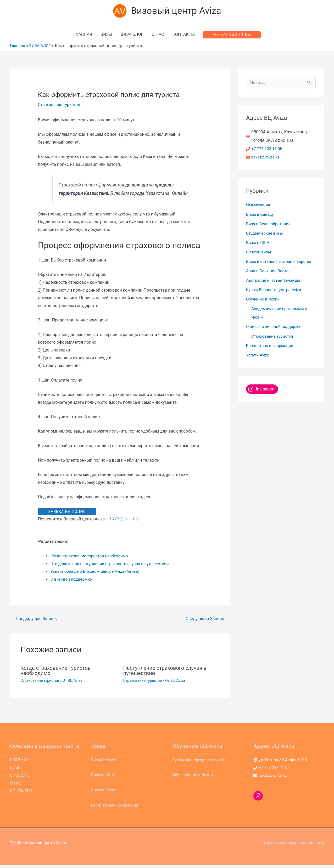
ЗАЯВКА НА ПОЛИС (67, 514)
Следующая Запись (207, 622)
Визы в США (258, 244)
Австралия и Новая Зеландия (275, 282)
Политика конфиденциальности (293, 845)
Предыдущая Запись (34, 622)
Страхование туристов (60, 106)
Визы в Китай (104, 793)
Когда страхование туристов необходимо (91, 559)
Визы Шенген (104, 763)
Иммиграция (259, 207)
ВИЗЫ (106, 36)
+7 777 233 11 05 (123, 522)
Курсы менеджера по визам (200, 763)
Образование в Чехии (193, 778)
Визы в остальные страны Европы (280, 263)
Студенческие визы (265, 235)
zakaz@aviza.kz (266, 159)
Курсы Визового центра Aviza (275, 291)
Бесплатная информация (271, 347)
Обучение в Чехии (264, 301)
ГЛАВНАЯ (83, 36)
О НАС (158, 36)
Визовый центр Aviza (177, 12)
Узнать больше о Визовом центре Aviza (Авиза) (97, 574)
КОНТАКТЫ (184, 36)
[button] (232, 36)
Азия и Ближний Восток (269, 273)
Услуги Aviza (258, 357)
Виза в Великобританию (270, 226)
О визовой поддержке (72, 582)
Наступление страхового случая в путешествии (165, 673)
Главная (18, 47)
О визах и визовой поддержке (276, 328)
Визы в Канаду (261, 216)
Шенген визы (259, 254)
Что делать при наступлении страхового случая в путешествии (113, 566)
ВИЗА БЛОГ (132, 36)
